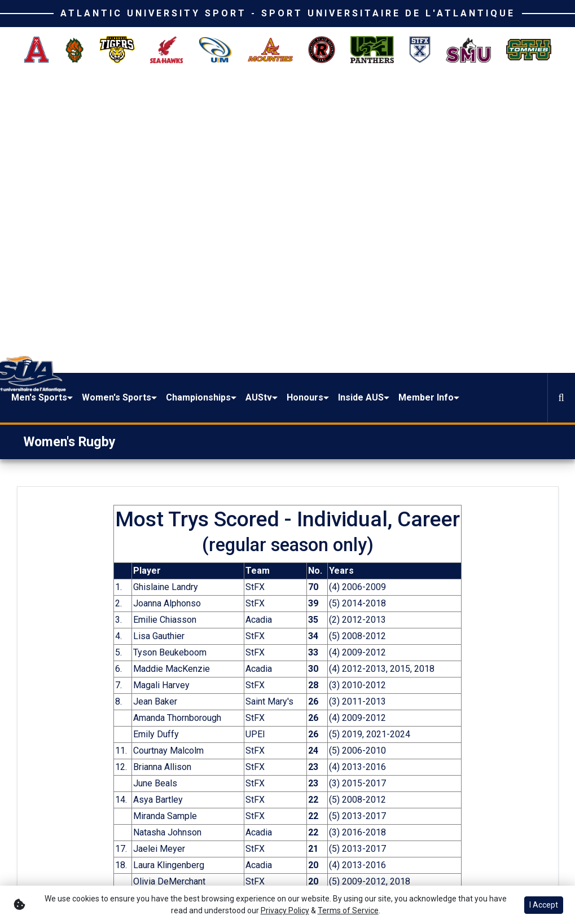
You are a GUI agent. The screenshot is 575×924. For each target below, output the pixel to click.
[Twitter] (58, 846)
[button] (146, 104)
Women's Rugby (70, 155)
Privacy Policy (285, 910)
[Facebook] (35, 846)
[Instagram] (82, 846)
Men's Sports (134, 104)
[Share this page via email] (119, 705)
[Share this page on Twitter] (93, 705)
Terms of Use (478, 853)
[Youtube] (35, 874)
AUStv (350, 97)
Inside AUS (442, 104)
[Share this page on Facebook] (66, 705)
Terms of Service (348, 910)
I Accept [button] (544, 905)
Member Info (501, 104)
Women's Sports (201, 104)
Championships (290, 97)
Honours (396, 97)
